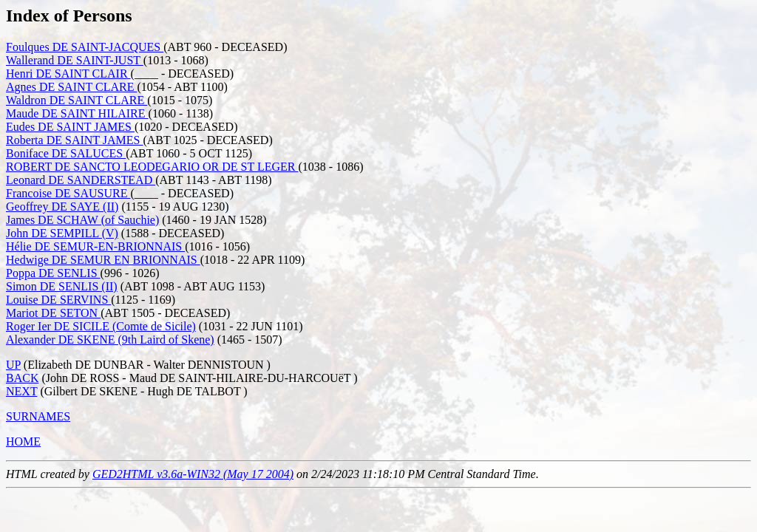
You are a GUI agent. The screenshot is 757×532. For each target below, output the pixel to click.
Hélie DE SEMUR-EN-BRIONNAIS (95, 246)
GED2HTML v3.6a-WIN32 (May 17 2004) (193, 474)
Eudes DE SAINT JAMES (70, 127)
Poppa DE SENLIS (53, 273)
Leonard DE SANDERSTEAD (81, 180)
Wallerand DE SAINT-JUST (75, 60)
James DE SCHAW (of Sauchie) (82, 220)
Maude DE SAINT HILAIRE (77, 113)
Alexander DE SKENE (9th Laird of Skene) (110, 340)
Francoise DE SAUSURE (68, 193)
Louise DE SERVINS (58, 300)
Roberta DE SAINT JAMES (74, 140)
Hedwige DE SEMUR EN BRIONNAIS (103, 260)
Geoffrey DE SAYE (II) (62, 207)
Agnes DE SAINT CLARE (71, 87)
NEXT (21, 391)
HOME (23, 441)
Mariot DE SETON (53, 313)
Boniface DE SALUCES (66, 153)
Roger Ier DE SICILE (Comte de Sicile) (101, 326)
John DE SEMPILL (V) (62, 233)
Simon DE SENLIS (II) (62, 286)
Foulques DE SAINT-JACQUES (85, 47)
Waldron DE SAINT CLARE (77, 100)
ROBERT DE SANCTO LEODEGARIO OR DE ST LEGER (152, 167)
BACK (22, 378)
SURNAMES (38, 416)
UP (13, 365)
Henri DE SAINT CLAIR (68, 74)
